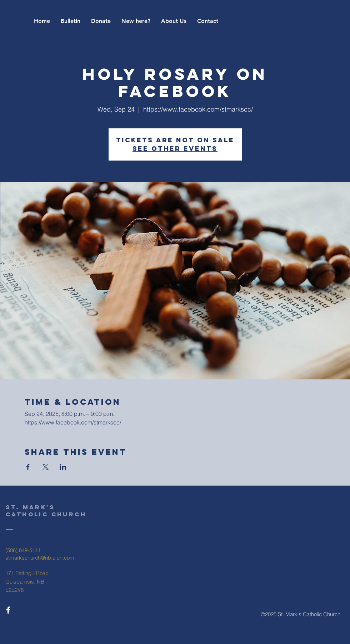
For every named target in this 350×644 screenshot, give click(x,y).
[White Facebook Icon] (8, 610)
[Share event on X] (46, 467)
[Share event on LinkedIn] (63, 467)
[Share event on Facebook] (28, 467)
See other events (175, 149)
